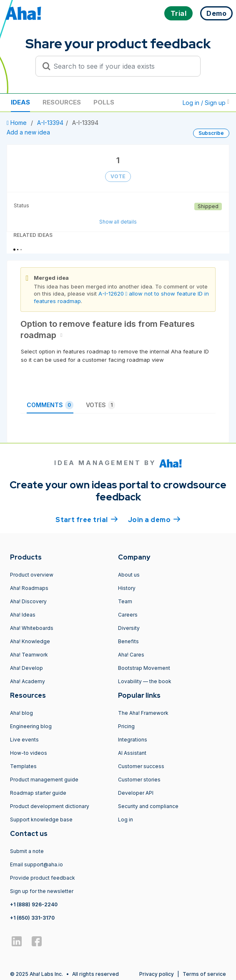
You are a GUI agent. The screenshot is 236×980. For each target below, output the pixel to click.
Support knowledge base (41, 820)
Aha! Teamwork (29, 655)
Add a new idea (28, 132)
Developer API (136, 793)
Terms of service (204, 974)
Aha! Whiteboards (32, 628)
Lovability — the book (145, 681)
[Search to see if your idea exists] (122, 66)
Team (125, 601)
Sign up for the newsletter (42, 891)
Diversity (129, 628)
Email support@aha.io (36, 864)
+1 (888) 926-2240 (34, 904)
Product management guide (44, 780)
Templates (23, 766)
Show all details (118, 222)
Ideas (20, 102)
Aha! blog (21, 713)
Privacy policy (157, 974)
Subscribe (211, 133)
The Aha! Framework (143, 713)
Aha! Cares (131, 655)
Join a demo (154, 519)
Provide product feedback (43, 878)
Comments (50, 405)
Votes (100, 405)
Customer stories (139, 780)
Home (18, 123)
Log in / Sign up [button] (206, 103)
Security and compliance (148, 806)
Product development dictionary (50, 806)
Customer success (141, 766)
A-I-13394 (50, 123)
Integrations (133, 740)
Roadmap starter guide (38, 793)
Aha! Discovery (28, 601)
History (127, 588)
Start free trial (87, 519)
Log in (126, 820)
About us (129, 575)
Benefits (128, 641)
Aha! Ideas (23, 615)
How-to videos (29, 753)
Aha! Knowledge (30, 641)
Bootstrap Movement (144, 668)
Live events (24, 740)
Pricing (126, 726)
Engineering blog (31, 726)
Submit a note (27, 851)
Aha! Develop (26, 668)
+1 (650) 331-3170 (32, 918)
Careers (128, 615)
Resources (62, 102)
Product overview (32, 575)
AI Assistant (132, 753)
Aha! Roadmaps (29, 588)
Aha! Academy (28, 681)
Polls (104, 102)
